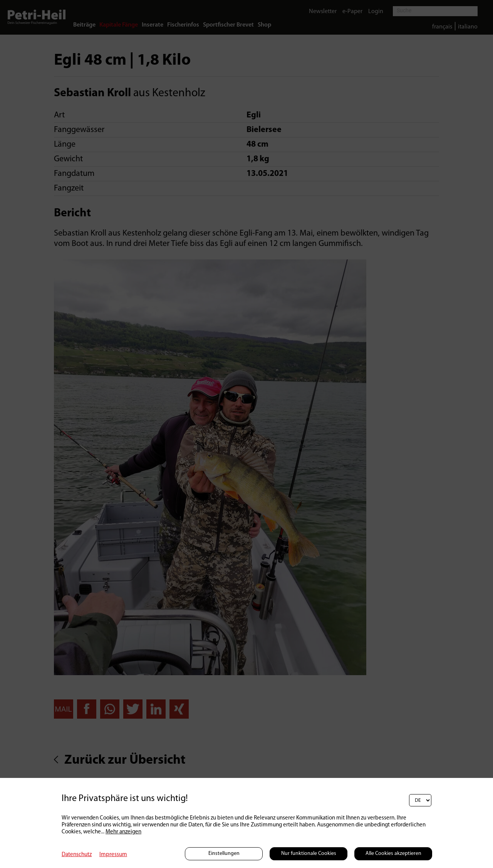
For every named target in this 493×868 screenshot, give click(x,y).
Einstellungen (224, 854)
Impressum (113, 855)
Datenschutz (77, 855)
